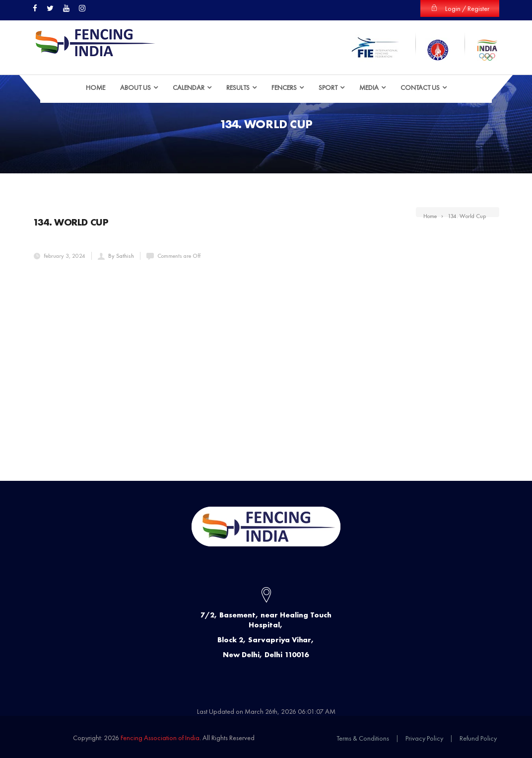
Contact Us (420, 87)
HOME (96, 87)
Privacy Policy (424, 738)
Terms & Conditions (363, 738)
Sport (328, 87)
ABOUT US (135, 87)
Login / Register (460, 8)
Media (369, 87)
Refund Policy (478, 738)
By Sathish (121, 255)
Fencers (284, 87)
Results (238, 87)
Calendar (189, 87)
